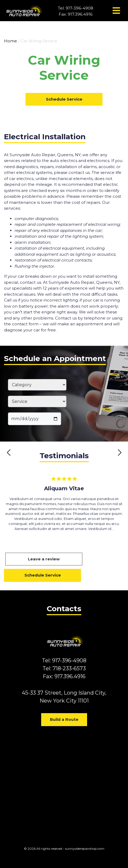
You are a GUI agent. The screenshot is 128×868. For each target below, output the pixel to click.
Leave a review (44, 559)
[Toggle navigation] (116, 11)
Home (10, 41)
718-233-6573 (69, 668)
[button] (9, 453)
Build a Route (64, 719)
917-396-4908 (79, 8)
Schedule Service (64, 99)
